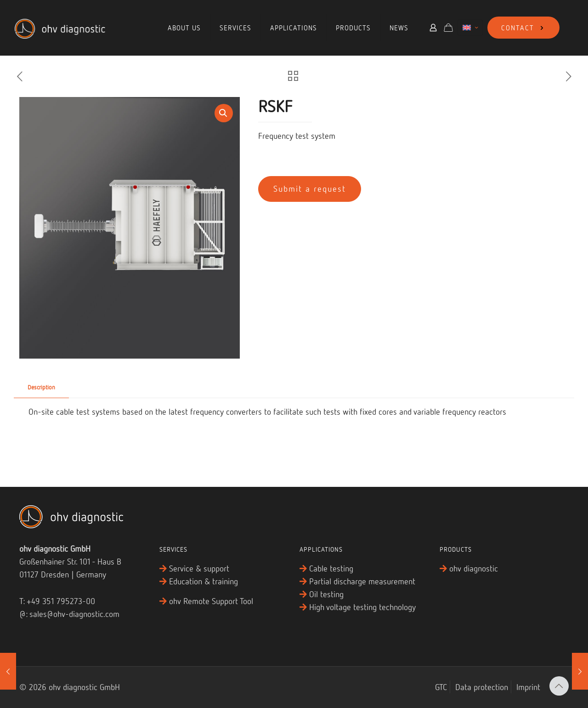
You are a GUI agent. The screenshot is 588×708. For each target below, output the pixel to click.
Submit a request (310, 188)
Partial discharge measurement (362, 581)
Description (41, 387)
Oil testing (326, 594)
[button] (224, 113)
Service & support (199, 568)
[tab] (41, 387)
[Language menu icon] (470, 28)
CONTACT (523, 28)
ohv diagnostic (474, 568)
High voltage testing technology (362, 607)
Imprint (528, 687)
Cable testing (331, 568)
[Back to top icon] (559, 686)
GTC (441, 687)
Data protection (482, 687)
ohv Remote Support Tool (211, 601)
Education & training (204, 581)
